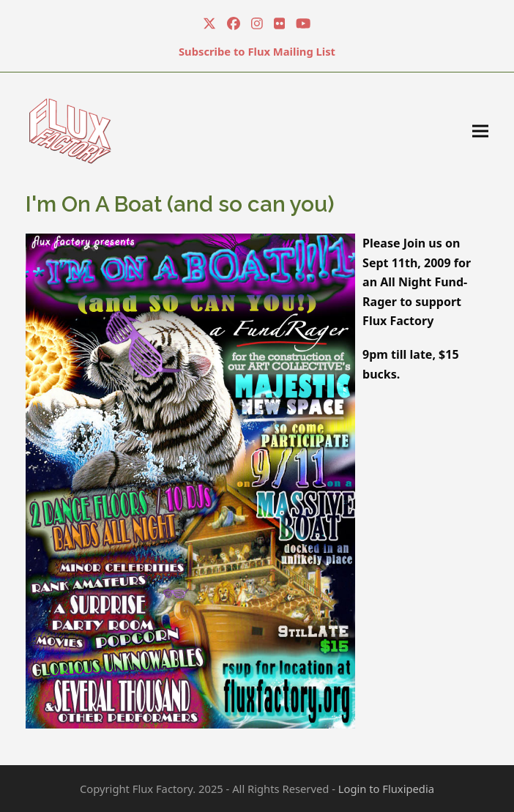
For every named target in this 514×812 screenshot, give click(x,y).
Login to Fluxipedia (386, 789)
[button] (480, 131)
